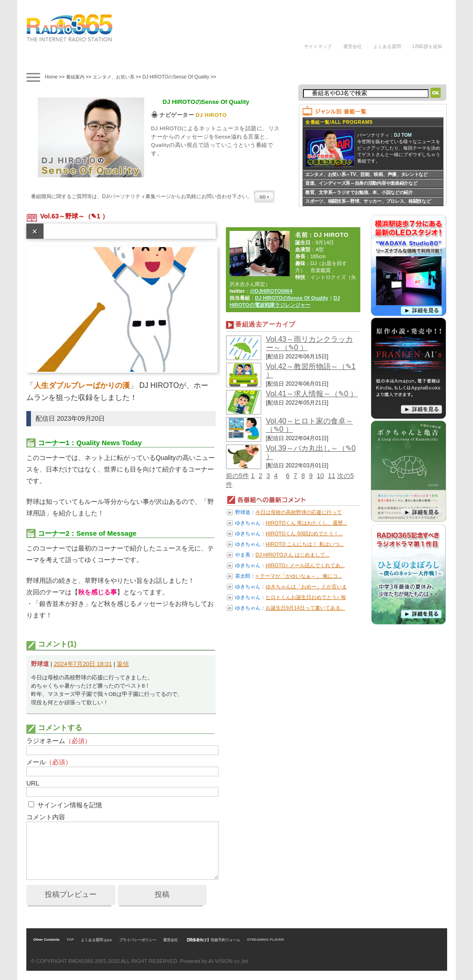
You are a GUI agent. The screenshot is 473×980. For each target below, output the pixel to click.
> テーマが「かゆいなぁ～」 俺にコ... (299, 576)
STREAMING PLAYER (266, 940)
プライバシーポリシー (138, 940)
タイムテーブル (87, 60)
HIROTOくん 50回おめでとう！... (304, 533)
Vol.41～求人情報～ (298, 394)
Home (51, 77)
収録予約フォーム (225, 940)
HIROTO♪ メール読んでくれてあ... (305, 565)
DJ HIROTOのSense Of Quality (176, 77)
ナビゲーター (127, 61)
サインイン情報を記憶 (70, 805)
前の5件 (237, 476)
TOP (70, 940)
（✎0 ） (294, 348)
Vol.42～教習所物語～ (302, 366)
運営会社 (352, 46)
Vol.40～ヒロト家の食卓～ (309, 421)
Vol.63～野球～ (62, 216)
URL (33, 783)
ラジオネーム (59, 741)
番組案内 (46, 61)
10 (321, 476)
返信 (123, 664)
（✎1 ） (97, 216)
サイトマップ (318, 46)
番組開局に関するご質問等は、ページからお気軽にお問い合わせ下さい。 (153, 196)
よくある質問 (387, 46)
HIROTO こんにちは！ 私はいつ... (305, 544)
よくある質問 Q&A (97, 940)
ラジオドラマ (168, 61)
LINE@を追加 (427, 46)
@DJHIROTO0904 (271, 291)
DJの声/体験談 (316, 61)
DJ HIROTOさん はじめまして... (293, 555)
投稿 (162, 894)
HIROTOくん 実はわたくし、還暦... (306, 523)
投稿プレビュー (71, 894)
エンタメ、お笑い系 (114, 77)
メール (49, 762)
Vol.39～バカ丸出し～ (302, 448)
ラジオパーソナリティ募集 (260, 61)
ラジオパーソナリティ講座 (208, 61)
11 (332, 476)
